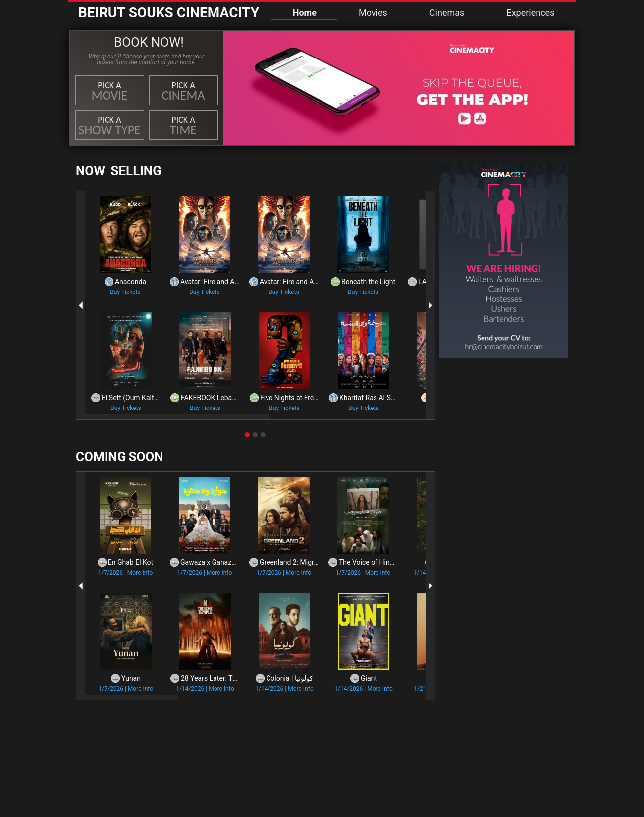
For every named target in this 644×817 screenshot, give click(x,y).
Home (305, 13)
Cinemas (447, 13)
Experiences (530, 13)
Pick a (110, 91)
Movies (373, 13)
